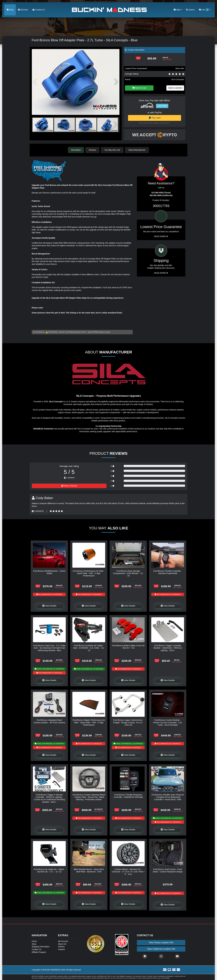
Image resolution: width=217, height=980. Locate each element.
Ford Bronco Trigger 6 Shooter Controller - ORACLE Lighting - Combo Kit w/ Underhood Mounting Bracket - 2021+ (49, 798)
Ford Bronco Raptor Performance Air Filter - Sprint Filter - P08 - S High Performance (89, 722)
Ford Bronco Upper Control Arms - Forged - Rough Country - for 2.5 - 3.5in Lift (128, 722)
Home (34, 941)
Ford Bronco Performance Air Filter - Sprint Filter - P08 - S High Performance (89, 573)
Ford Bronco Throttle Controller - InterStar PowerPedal (168, 572)
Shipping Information (41, 947)
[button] (116, 82)
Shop (10, 10)
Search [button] (190, 10)
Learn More (162, 106)
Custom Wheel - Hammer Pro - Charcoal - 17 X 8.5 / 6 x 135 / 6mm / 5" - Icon (128, 872)
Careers (61, 949)
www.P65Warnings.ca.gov (99, 332)
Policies (61, 947)
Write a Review (69, 486)
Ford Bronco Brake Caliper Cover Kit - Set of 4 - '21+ (128, 647)
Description (76, 150)
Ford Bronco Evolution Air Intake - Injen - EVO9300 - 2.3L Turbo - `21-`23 (89, 648)
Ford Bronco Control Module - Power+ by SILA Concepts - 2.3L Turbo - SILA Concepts (168, 722)
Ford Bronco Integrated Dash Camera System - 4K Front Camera (49, 721)
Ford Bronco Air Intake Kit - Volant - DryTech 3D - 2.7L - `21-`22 (49, 870)
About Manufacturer (137, 150)
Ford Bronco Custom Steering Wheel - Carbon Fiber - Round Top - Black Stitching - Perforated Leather (89, 797)
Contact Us (39, 10)
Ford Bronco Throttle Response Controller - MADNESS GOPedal (128, 796)
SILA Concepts (178, 79)
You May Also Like (113, 150)
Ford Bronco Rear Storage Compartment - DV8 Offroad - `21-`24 (128, 573)
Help (178, 10)
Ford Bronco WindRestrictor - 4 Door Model (49, 572)
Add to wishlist (175, 88)
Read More (161, 236)
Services (23, 10)
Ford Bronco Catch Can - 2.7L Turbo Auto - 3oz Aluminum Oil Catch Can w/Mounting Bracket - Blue (49, 648)
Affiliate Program (39, 952)
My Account (63, 941)
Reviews (93, 150)
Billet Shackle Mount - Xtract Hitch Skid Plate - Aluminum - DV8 (89, 870)
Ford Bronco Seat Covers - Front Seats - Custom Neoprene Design (168, 870)
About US (62, 944)
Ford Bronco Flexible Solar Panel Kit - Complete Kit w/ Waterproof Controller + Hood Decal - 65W (168, 797)
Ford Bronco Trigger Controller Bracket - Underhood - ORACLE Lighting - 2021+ (168, 648)
